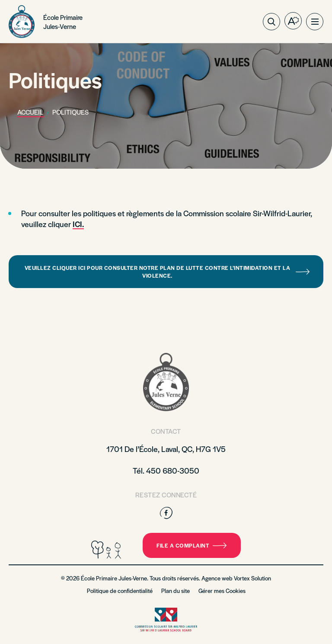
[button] (315, 22)
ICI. (78, 224)
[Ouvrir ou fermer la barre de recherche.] (271, 22)
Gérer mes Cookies (222, 591)
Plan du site (176, 591)
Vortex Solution (252, 578)
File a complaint (192, 545)
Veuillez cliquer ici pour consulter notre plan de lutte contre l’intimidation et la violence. (167, 272)
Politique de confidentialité (120, 591)
